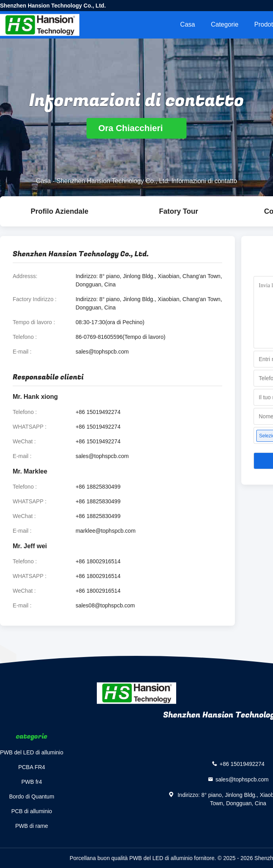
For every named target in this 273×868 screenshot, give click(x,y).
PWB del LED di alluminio (32, 752)
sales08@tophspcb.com (105, 605)
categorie (224, 24)
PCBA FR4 (32, 767)
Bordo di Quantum (32, 796)
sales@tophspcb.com (102, 352)
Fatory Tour (179, 211)
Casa (187, 24)
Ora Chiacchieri (137, 128)
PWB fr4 (32, 782)
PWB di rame (32, 826)
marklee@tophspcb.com (105, 531)
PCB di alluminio (32, 811)
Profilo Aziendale (59, 211)
